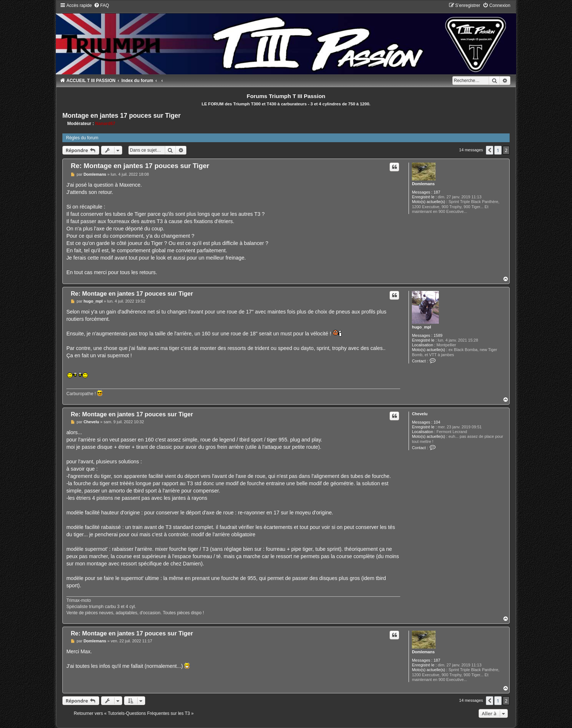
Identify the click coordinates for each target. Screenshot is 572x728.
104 (437, 422)
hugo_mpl (422, 327)
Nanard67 (105, 124)
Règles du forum (82, 138)
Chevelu (420, 414)
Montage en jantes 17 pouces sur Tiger (121, 116)
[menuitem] (101, 5)
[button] (490, 150)
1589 (438, 335)
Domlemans (423, 184)
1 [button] (498, 150)
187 (437, 192)
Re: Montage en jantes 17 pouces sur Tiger (140, 166)
